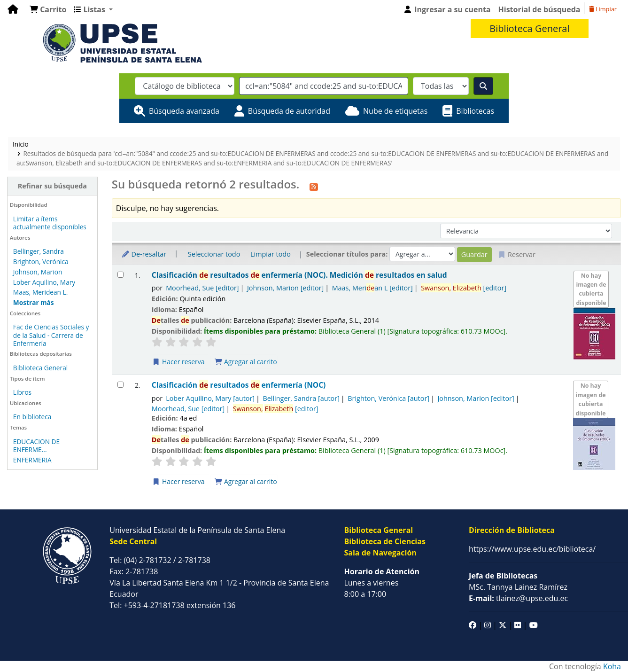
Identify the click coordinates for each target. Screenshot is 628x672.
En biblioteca (32, 417)
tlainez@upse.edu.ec (518, 598)
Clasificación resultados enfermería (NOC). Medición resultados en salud (299, 275)
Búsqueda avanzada (184, 111)
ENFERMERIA (32, 460)
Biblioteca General (40, 368)
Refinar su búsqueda (52, 186)
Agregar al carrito (246, 362)
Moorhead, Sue (202, 288)
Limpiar (603, 9)
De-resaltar (144, 254)
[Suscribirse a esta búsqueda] (314, 186)
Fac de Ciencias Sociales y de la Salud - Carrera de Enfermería (51, 335)
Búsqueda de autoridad (289, 111)
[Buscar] (483, 86)
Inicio (21, 144)
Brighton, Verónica (41, 262)
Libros (22, 392)
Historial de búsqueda (539, 9)
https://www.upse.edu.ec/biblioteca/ (532, 549)
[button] (48, 9)
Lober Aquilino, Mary (44, 282)
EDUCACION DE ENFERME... (36, 445)
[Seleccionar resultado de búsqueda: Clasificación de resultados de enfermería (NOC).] (120, 275)
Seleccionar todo (214, 254)
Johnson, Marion (38, 272)
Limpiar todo (271, 254)
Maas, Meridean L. (40, 292)
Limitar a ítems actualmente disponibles (50, 223)
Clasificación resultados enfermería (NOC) (239, 385)
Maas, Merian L (372, 288)
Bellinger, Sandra (39, 251)
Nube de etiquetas (395, 111)
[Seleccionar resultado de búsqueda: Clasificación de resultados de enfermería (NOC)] (120, 385)
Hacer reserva (178, 362)
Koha (612, 666)
